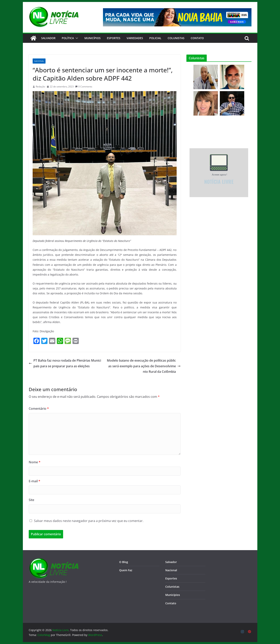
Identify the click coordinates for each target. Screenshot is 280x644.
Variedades (135, 38)
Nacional (39, 61)
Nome (35, 462)
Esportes (114, 38)
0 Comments (84, 87)
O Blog (124, 562)
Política (68, 38)
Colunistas (176, 38)
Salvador (48, 38)
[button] (76, 38)
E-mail (34, 481)
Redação (40, 87)
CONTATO (197, 38)
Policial (155, 38)
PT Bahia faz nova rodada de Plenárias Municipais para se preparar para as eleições (65, 363)
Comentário (39, 409)
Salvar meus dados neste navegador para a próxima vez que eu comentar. (89, 521)
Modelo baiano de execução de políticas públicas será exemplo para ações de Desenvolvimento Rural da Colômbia (144, 366)
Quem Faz (126, 570)
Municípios (93, 38)
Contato (171, 603)
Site (31, 500)
